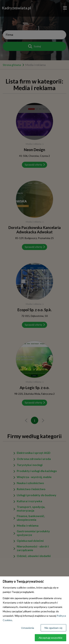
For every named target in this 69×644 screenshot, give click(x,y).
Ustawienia (28, 628)
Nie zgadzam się (53, 628)
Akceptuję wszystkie (51, 638)
